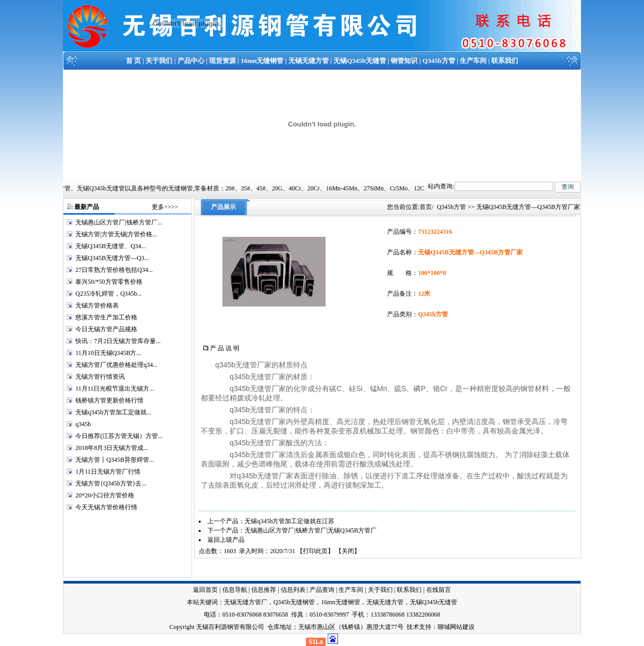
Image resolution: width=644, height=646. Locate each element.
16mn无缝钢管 (262, 61)
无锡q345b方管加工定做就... (113, 412)
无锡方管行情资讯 (100, 377)
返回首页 (205, 590)
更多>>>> (165, 207)
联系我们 (505, 61)
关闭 (348, 551)
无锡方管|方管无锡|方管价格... (116, 234)
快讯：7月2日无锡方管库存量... (118, 341)
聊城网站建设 (456, 627)
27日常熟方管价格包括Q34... (114, 270)
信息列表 (293, 590)
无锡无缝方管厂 (246, 602)
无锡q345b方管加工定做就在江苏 (289, 521)
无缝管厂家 (253, 365)
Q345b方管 (439, 61)
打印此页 (315, 551)
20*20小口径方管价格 (105, 495)
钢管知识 (404, 61)
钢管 (527, 389)
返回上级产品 (226, 540)
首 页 (133, 61)
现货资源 (222, 61)
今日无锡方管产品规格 (106, 329)
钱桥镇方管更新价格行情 (109, 400)
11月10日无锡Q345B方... (108, 353)
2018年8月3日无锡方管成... (112, 448)
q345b (83, 424)
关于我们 (159, 61)
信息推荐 (264, 590)
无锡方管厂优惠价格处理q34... (116, 365)
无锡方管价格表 (97, 305)
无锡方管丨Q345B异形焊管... (115, 460)
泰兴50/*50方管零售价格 (109, 282)
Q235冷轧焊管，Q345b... (108, 294)
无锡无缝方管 (309, 61)
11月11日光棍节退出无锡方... (115, 389)
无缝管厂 (264, 410)
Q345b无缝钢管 (294, 602)
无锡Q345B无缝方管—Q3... (112, 258)
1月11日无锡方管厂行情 (108, 472)
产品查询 (322, 590)
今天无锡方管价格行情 (106, 507)
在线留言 (439, 590)
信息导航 (235, 590)
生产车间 (473, 61)
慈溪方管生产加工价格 (106, 317)
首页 (426, 207)
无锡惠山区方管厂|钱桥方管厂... (118, 222)
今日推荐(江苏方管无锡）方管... (119, 436)
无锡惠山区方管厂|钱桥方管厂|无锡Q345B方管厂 (310, 530)
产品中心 (191, 61)
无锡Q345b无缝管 (360, 61)
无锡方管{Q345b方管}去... (111, 483)
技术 (413, 627)
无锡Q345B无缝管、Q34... (110, 246)
